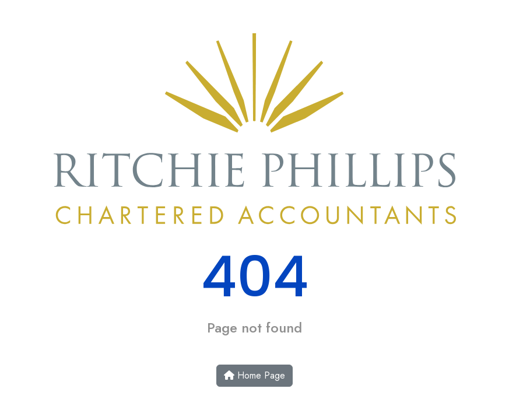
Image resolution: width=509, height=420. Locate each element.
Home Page (255, 375)
